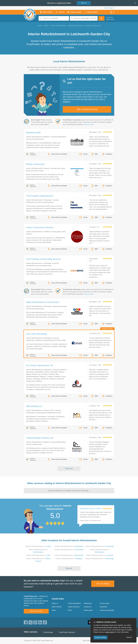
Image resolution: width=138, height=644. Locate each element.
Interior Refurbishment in (38, 546)
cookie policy (110, 632)
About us (55, 603)
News (54, 610)
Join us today (103, 584)
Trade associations (74, 603)
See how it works (36, 611)
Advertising (88, 603)
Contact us (87, 607)
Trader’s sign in (109, 8)
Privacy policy (105, 603)
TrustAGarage (48, 632)
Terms (70, 610)
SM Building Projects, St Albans (91, 509)
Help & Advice (57, 607)
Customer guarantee (107, 610)
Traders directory (74, 607)
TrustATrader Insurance (67, 632)
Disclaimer (103, 607)
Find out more (89, 124)
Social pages (88, 610)
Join (84, 3)
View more (69, 469)
